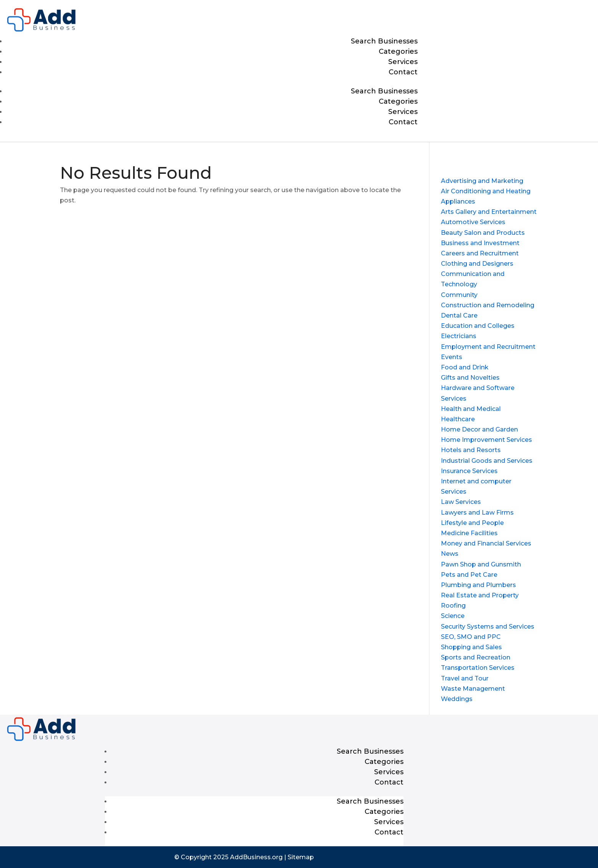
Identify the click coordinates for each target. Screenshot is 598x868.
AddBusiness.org (256, 857)
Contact (403, 72)
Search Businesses (384, 41)
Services (403, 62)
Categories (398, 51)
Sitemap (301, 857)
